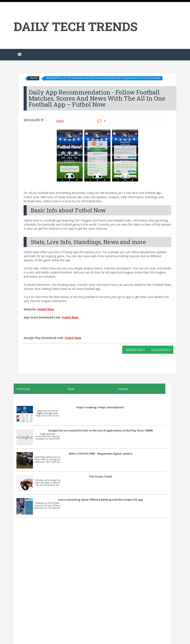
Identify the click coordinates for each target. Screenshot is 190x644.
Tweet (60, 121)
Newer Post (135, 350)
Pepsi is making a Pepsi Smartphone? (100, 407)
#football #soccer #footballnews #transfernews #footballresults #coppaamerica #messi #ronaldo (103, 78)
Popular (23, 389)
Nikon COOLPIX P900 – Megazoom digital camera (100, 454)
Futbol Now (46, 309)
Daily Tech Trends (76, 26)
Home (34, 78)
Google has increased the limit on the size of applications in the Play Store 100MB (100, 430)
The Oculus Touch (100, 476)
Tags (71, 389)
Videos (123, 389)
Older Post (161, 350)
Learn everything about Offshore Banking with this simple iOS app (100, 500)
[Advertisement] (90, 580)
